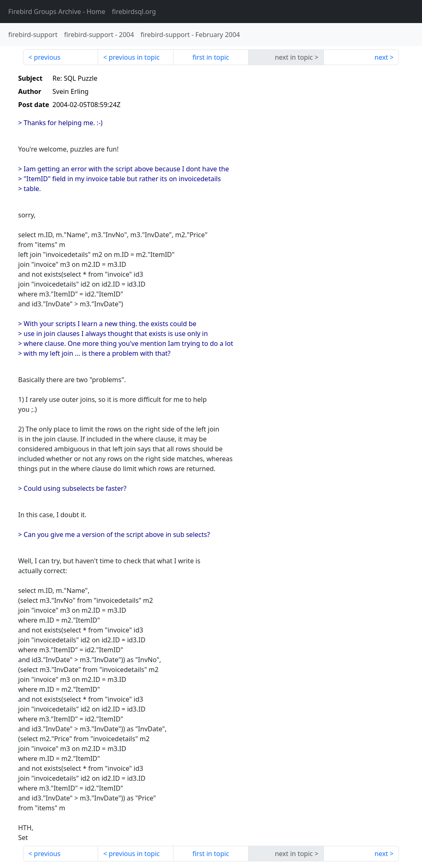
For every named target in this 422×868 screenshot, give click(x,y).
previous (47, 57)
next (381, 57)
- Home (57, 12)
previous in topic (134, 57)
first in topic (211, 57)
